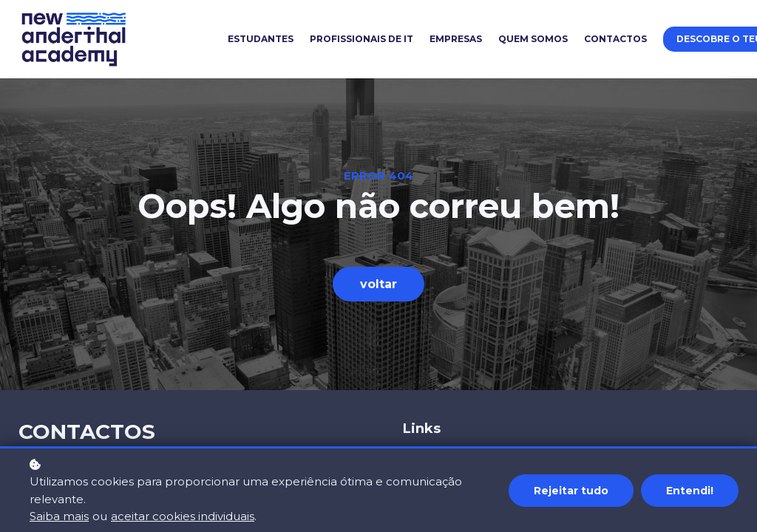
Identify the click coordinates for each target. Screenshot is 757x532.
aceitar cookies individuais (183, 516)
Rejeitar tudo (571, 491)
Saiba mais (59, 516)
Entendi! (690, 491)
